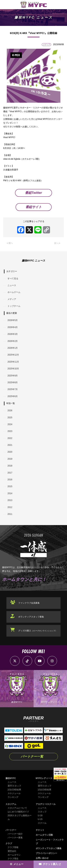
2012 (10, 507)
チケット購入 (50, 864)
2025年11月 (13, 362)
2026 (10, 411)
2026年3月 (13, 334)
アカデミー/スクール (46, 804)
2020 (10, 452)
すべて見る (13, 279)
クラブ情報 (13, 847)
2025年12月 (13, 355)
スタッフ (42, 812)
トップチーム (14, 306)
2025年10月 (13, 369)
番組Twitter (33, 193)
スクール (42, 823)
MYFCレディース (44, 778)
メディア (12, 299)
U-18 (40, 815)
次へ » (57, 243)
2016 (10, 480)
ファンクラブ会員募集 (29, 603)
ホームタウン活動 (44, 835)
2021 (10, 445)
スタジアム (11, 804)
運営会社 (12, 851)
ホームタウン (14, 855)
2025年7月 (13, 389)
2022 (10, 438)
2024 (10, 424)
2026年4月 (13, 327)
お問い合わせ (42, 858)
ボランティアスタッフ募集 (31, 617)
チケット (40, 830)
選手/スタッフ (14, 786)
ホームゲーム (14, 292)
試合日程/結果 (14, 790)
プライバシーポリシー (46, 853)
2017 (10, 473)
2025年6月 (13, 396)
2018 (10, 466)
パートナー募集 (15, 838)
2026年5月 (13, 320)
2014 (10, 493)
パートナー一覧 (32, 757)
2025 (10, 418)
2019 (10, 459)
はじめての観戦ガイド (18, 812)
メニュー (18, 864)
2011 (10, 514)
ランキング (13, 797)
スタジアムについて (17, 808)
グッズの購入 (38, 631)
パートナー (11, 830)
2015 (10, 486)
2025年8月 (13, 382)
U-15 (40, 819)
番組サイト (34, 207)
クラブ (9, 844)
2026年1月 (13, 348)
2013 (10, 500)
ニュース (12, 285)
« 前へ (10, 243)
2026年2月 (13, 341)
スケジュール (14, 793)
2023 (10, 431)
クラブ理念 (13, 859)
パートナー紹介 (15, 834)
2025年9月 (13, 376)
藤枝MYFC (11, 778)
